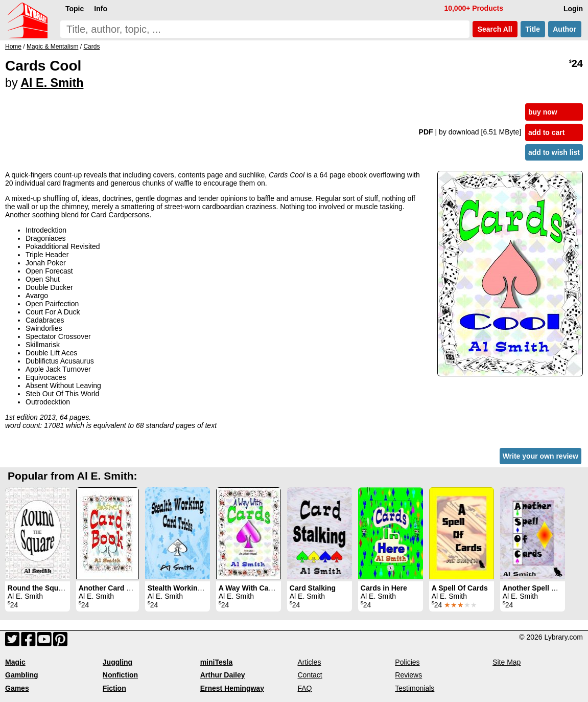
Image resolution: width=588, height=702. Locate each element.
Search (495, 29)
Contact (310, 675)
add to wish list (554, 152)
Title (533, 29)
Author (565, 29)
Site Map (507, 662)
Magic (15, 662)
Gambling (22, 675)
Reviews (408, 675)
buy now (543, 112)
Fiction (114, 688)
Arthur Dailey (223, 675)
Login (573, 9)
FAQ (304, 688)
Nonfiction (120, 675)
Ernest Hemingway (232, 688)
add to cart (547, 132)
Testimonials (415, 688)
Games (17, 688)
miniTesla (217, 662)
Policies (407, 662)
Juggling (117, 662)
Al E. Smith (52, 83)
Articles (309, 662)
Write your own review (540, 456)
